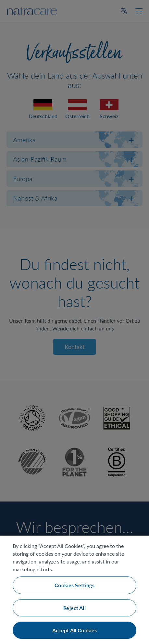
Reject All (74, 608)
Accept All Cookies (75, 630)
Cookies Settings (74, 585)
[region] (74, 590)
